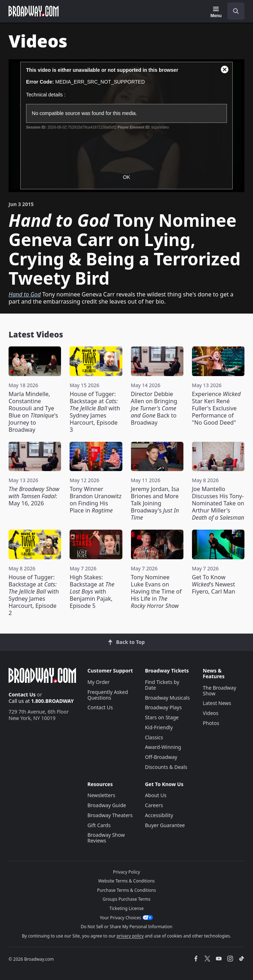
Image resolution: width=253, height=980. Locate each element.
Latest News (217, 703)
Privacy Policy (127, 872)
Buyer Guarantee (165, 825)
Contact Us (22, 694)
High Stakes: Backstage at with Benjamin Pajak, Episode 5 (92, 591)
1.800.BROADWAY (52, 701)
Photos (211, 723)
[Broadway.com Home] (34, 11)
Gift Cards (99, 825)
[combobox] (233, 11)
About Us (156, 795)
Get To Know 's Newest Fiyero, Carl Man (214, 584)
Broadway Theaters (110, 815)
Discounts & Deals (166, 767)
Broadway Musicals (167, 698)
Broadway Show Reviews (106, 838)
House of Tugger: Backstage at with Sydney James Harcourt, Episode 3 (95, 412)
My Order (98, 682)
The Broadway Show (219, 691)
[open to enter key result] (236, 11)
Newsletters (101, 795)
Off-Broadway (161, 757)
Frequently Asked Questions (108, 695)
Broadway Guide (107, 805)
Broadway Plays (163, 707)
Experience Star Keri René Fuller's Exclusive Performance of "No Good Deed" (216, 408)
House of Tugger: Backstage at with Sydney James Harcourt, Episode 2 (34, 595)
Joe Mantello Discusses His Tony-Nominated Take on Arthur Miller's (218, 503)
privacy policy (130, 936)
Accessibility (159, 815)
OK (126, 177)
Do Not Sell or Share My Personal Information (126, 927)
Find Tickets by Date (162, 685)
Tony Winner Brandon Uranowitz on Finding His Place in (95, 500)
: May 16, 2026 (34, 496)
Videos (211, 713)
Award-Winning (163, 747)
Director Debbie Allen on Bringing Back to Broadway (154, 408)
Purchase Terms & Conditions (126, 890)
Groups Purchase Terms (127, 899)
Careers (154, 805)
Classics (154, 737)
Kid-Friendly (159, 727)
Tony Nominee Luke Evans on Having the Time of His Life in (156, 591)
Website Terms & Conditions (126, 881)
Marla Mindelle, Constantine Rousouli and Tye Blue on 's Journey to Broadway (33, 412)
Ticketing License (127, 908)
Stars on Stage (162, 717)
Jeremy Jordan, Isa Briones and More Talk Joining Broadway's (155, 503)
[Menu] (216, 12)
